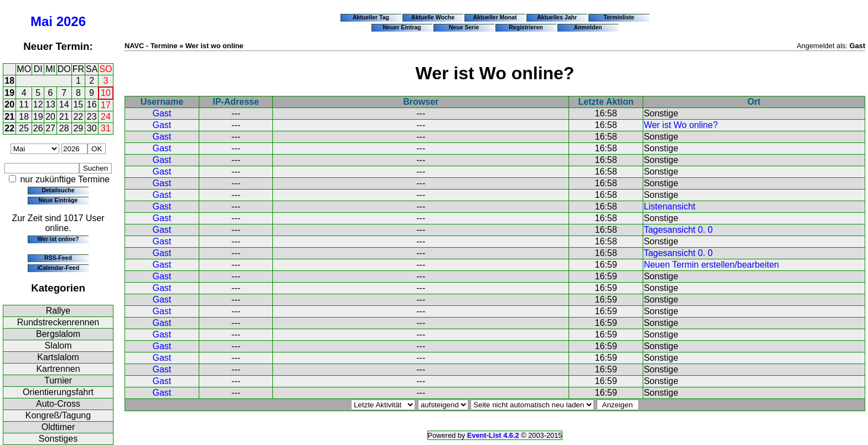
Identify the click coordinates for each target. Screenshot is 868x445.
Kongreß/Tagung (58, 415)
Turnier (58, 380)
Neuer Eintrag (402, 27)
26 (38, 128)
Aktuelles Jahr (557, 17)
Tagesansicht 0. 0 (678, 230)
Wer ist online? (58, 239)
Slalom (58, 346)
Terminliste (619, 17)
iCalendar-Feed (58, 268)
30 (92, 128)
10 (106, 93)
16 (92, 104)
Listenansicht (670, 206)
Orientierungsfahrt (58, 392)
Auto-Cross (58, 404)
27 (50, 128)
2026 (71, 21)
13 (50, 104)
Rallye (58, 311)
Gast (162, 113)
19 (9, 93)
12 (38, 104)
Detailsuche (58, 190)
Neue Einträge (58, 200)
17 (106, 105)
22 (78, 117)
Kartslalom (58, 357)
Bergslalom (58, 334)
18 (9, 81)
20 (9, 104)
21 (9, 117)
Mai (42, 21)
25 (24, 128)
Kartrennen (58, 369)
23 (92, 117)
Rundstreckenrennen (58, 322)
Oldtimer (58, 427)
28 (64, 128)
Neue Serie (464, 27)
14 (64, 104)
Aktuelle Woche (433, 17)
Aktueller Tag (371, 17)
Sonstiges (58, 439)
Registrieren (526, 27)
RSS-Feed (58, 258)
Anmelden (588, 27)
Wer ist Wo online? (681, 125)
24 (106, 117)
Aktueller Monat (495, 17)
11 (24, 104)
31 (106, 128)
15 (78, 104)
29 (78, 128)
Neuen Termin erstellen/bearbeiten (711, 265)
